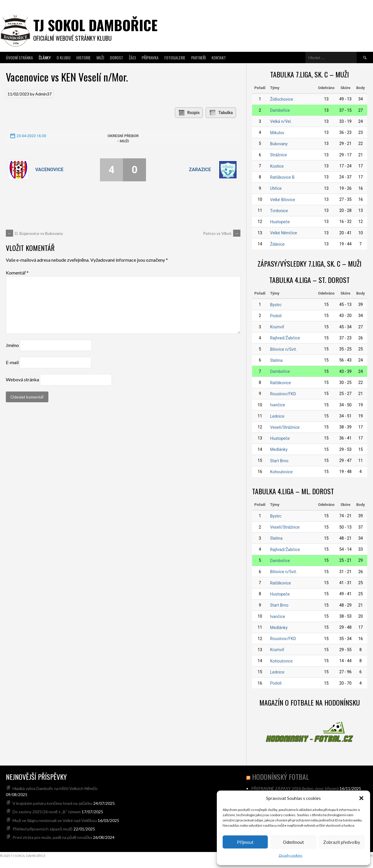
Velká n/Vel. (281, 121)
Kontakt (219, 57)
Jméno (12, 345)
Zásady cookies (291, 855)
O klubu (64, 57)
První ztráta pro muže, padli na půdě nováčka (52, 837)
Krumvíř (277, 327)
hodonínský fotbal (280, 777)
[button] (361, 798)
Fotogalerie (175, 57)
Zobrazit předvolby (342, 842)
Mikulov (277, 133)
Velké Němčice (284, 233)
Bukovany (279, 144)
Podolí (276, 316)
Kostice (277, 166)
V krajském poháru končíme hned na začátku (52, 803)
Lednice (277, 416)
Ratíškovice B (282, 177)
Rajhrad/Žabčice (285, 338)
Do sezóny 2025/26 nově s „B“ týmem (47, 812)
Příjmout (245, 842)
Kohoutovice (281, 472)
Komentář (17, 273)
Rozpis (189, 113)
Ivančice (278, 405)
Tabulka (221, 113)
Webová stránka (22, 379)
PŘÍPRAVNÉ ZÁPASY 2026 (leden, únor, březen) (295, 788)
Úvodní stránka (19, 57)
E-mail (12, 362)
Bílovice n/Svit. (284, 349)
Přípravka (150, 57)
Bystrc (276, 305)
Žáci (132, 57)
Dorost (116, 57)
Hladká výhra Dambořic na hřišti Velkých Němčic (55, 788)
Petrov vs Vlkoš (222, 233)
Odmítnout (293, 842)
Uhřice (276, 188)
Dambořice (280, 110)
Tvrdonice (279, 211)
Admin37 (43, 94)
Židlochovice (282, 99)
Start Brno (279, 461)
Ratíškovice (280, 383)
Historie (83, 57)
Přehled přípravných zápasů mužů (43, 829)
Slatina (276, 360)
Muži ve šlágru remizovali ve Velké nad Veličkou (55, 820)
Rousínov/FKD (283, 394)
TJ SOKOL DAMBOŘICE (95, 25)
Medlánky (279, 449)
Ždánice (277, 244)
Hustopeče (280, 222)
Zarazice (200, 170)
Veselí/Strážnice (285, 427)
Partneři (198, 57)
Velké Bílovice (283, 200)
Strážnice (279, 155)
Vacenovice (49, 170)
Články (45, 57)
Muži (100, 57)
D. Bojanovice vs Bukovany (34, 233)
